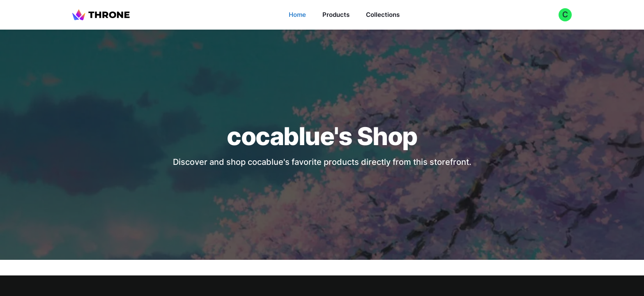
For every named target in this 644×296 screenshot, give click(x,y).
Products (336, 15)
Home (297, 15)
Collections (383, 15)
